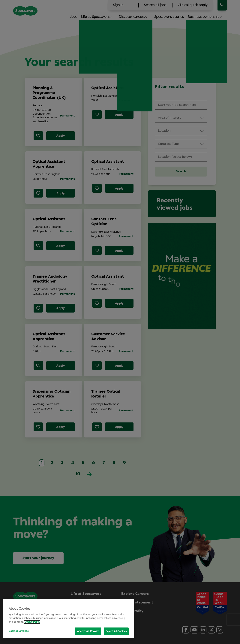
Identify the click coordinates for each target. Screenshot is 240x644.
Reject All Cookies (116, 631)
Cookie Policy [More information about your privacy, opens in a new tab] (32, 622)
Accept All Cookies (88, 631)
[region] (69, 618)
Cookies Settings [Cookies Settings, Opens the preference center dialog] (19, 631)
